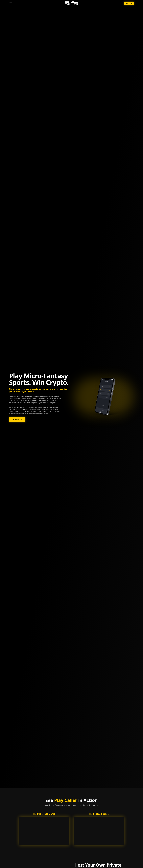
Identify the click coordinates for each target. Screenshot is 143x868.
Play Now (129, 3)
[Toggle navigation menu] (11, 3)
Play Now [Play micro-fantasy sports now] (17, 420)
